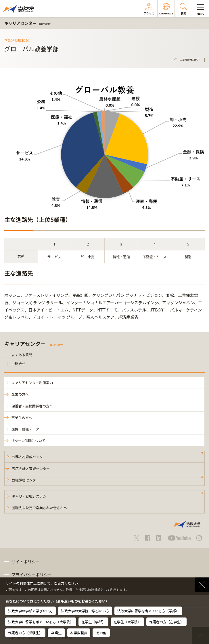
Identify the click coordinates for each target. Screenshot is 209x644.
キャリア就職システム (29, 496)
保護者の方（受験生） (25, 633)
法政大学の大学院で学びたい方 (85, 611)
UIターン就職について (28, 440)
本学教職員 (79, 633)
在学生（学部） (93, 622)
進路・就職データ (25, 429)
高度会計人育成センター (31, 468)
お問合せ (18, 363)
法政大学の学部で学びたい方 (30, 611)
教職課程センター (26, 480)
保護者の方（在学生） (166, 622)
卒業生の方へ (22, 417)
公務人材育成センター (29, 457)
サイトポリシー (26, 562)
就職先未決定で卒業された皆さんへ (39, 508)
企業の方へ (20, 394)
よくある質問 (22, 355)
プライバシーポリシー (32, 575)
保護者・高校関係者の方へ (32, 406)
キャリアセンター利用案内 (32, 383)
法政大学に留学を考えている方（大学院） (41, 622)
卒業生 (56, 633)
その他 (101, 633)
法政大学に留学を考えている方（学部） (148, 611)
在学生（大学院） (127, 622)
